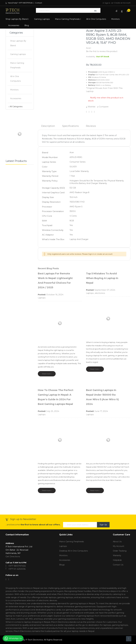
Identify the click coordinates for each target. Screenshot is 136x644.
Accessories (65, 560)
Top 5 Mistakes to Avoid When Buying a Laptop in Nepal (102, 278)
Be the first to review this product (102, 51)
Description (48, 126)
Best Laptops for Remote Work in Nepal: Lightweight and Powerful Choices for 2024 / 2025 (55, 281)
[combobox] (63, 11)
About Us (117, 542)
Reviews (91, 126)
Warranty (117, 555)
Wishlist (91, 107)
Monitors (63, 555)
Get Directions (13, 556)
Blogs (62, 565)
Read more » (47, 374)
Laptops (42, 298)
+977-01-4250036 (17, 569)
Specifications (70, 126)
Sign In (108, 3)
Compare (103, 107)
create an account (105, 254)
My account (119, 546)
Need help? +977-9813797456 (19, 3)
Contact (39, 3)
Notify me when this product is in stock (106, 99)
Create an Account (122, 3)
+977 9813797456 (17, 566)
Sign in (91, 254)
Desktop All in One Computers (74, 551)
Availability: (91, 57)
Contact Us (118, 565)
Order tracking (120, 551)
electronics (100, 293)
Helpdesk (117, 560)
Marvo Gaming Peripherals (72, 542)
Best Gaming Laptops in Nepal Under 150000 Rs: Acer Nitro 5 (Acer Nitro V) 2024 (102, 397)
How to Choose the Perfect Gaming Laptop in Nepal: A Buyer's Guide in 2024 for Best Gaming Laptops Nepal (56, 397)
